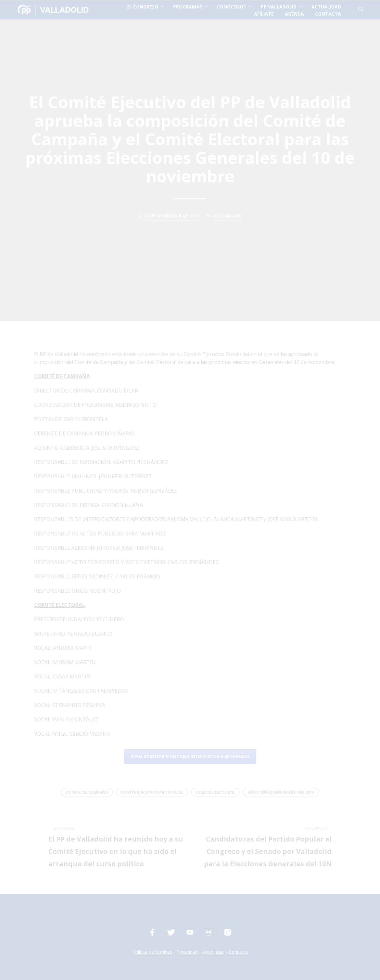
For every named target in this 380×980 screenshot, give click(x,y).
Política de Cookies (152, 952)
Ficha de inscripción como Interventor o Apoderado (190, 757)
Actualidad (228, 216)
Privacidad (187, 952)
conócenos (231, 7)
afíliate (264, 14)
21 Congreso (142, 7)
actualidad (326, 7)
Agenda (294, 14)
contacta (328, 14)
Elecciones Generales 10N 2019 (281, 792)
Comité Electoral (215, 792)
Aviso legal (213, 952)
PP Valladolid (279, 7)
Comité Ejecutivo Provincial (152, 792)
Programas (188, 7)
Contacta (238, 952)
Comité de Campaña (87, 792)
